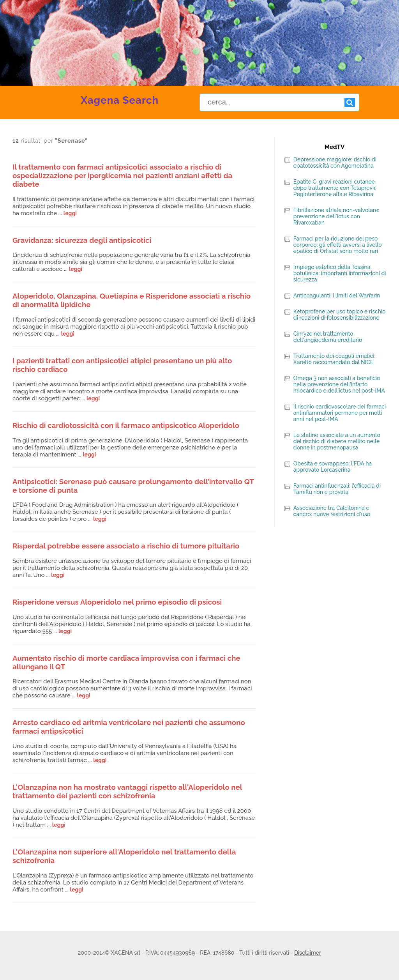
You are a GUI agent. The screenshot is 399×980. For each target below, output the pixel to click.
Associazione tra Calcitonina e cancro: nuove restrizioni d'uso (332, 511)
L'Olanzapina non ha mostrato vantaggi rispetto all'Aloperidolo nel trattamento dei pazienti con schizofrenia (127, 791)
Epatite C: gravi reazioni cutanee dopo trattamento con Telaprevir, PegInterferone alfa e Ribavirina (335, 188)
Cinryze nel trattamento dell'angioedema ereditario (328, 337)
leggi (70, 213)
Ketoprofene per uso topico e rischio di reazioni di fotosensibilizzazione (340, 315)
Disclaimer (308, 953)
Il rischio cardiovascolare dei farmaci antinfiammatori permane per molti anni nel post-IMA (340, 413)
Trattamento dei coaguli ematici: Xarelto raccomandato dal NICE (334, 359)
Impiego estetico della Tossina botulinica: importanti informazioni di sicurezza (340, 273)
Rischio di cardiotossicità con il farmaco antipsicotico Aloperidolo (126, 425)
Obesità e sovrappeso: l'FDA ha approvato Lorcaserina (333, 467)
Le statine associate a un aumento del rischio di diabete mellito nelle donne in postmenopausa (337, 441)
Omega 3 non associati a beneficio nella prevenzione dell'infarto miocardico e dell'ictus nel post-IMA (339, 384)
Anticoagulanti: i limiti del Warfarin (337, 295)
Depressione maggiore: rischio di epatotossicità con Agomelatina (335, 163)
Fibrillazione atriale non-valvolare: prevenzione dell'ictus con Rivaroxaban (336, 216)
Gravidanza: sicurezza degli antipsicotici (82, 240)
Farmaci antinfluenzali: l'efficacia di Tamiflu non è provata (337, 489)
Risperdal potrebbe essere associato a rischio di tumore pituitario (126, 546)
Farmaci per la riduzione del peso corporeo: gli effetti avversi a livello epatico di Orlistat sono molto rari (338, 245)
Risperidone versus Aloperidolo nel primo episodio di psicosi (117, 602)
